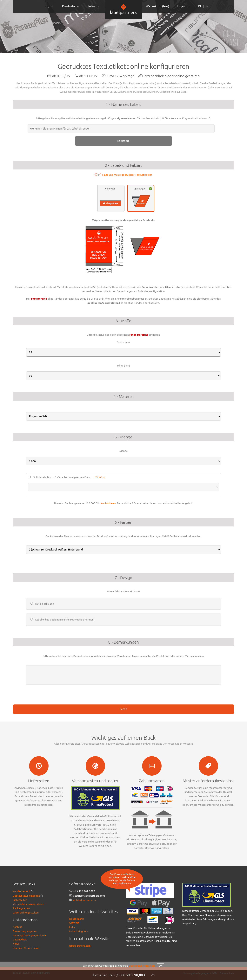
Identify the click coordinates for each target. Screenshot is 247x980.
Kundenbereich (22, 891)
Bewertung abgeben (25, 931)
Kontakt (17, 927)
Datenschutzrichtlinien (142, 966)
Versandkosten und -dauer (28, 904)
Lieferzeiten (20, 900)
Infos (92, 6)
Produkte (69, 6)
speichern (123, 141)
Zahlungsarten (21, 908)
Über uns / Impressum (26, 948)
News (16, 944)
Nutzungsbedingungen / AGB (30, 935)
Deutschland (77, 919)
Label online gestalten (26, 913)
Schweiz (74, 923)
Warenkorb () (157, 6)
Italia (72, 927)
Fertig (124, 709)
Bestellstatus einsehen (26, 896)
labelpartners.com (80, 946)
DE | (201, 6)
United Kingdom (79, 931)
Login (181, 6)
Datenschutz (20, 939)
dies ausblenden (122, 884)
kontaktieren (108, 503)
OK (160, 966)
